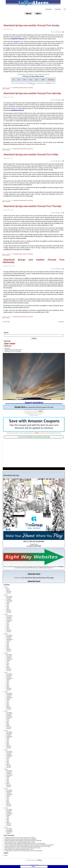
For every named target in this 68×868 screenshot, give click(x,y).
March (8, 590)
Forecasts (58, 9)
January (9, 593)
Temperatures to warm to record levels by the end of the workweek (23, 851)
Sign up (28, 13)
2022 (6, 653)
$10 (24, 80)
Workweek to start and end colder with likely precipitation (21, 839)
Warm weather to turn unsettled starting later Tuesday (20, 842)
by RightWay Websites (34, 865)
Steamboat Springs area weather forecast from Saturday (32, 93)
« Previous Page (6, 322)
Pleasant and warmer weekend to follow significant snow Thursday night (25, 844)
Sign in (38, 13)
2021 (6, 672)
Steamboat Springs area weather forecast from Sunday (31, 25)
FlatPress (40, 860)
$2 (14, 80)
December (9, 596)
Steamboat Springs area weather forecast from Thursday (32, 206)
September (9, 601)
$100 (43, 80)
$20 (30, 80)
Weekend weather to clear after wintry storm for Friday (20, 838)
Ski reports (49, 9)
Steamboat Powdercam (17, 39)
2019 (6, 711)
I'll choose (51, 80)
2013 (6, 827)
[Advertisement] (34, 19)
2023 (6, 634)
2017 (6, 750)
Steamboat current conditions (13, 351)
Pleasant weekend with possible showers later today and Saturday (23, 841)
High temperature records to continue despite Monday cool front (23, 848)
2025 (6, 595)
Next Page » (61, 322)
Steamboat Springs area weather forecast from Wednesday (33, 261)
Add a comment (6, 89)
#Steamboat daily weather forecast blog (23, 88)
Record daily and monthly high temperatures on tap (19, 849)
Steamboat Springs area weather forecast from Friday (31, 154)
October (9, 599)
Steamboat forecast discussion (13, 350)
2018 (6, 731)
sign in (31, 83)
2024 (6, 614)
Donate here (34, 407)
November (9, 598)
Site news (7, 348)
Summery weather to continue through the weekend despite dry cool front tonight (27, 846)
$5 (19, 80)
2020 (6, 692)
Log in (6, 855)
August (8, 602)
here (40, 411)
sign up (48, 83)
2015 (6, 789)
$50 (36, 80)
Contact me (21, 437)
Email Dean (34, 544)
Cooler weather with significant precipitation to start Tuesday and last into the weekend (29, 845)
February (9, 591)
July (8, 604)
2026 (6, 587)
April (8, 589)
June (8, 605)
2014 (6, 808)
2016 (6, 769)
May (8, 607)
